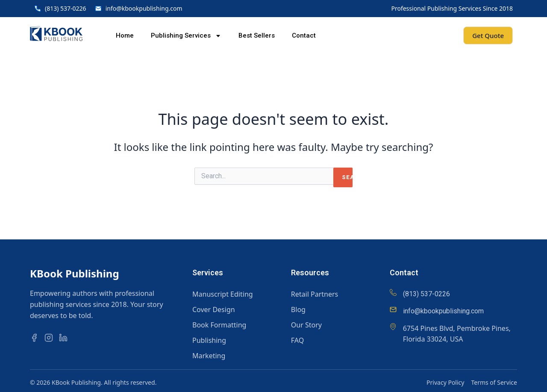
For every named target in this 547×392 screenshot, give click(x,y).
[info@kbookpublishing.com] (393, 309)
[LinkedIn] (65, 338)
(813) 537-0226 (426, 294)
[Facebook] (36, 338)
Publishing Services (186, 36)
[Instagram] (51, 338)
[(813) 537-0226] (393, 292)
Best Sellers (257, 35)
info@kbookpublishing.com (443, 311)
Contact (304, 35)
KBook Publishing (75, 273)
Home (125, 35)
